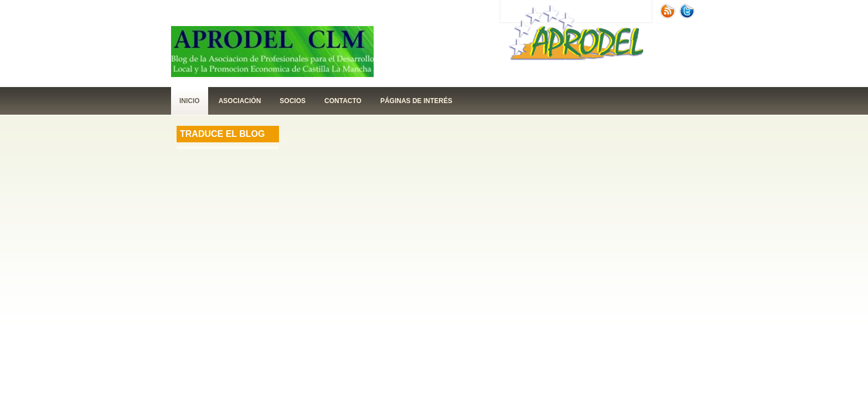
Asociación (240, 101)
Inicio (190, 101)
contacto (343, 101)
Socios (293, 101)
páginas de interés (416, 101)
